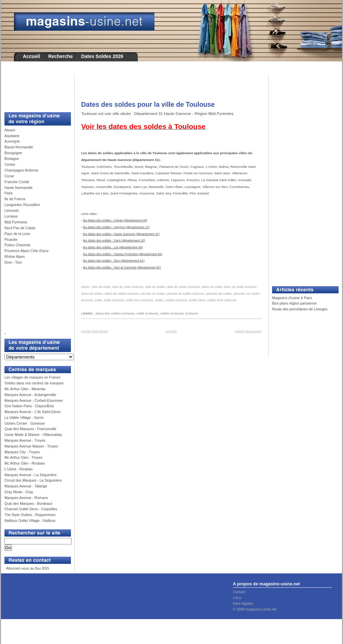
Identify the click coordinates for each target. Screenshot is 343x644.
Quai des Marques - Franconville (30, 429)
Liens (237, 598)
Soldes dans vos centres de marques (34, 383)
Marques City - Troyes (22, 452)
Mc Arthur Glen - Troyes (23, 457)
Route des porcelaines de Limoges (300, 309)
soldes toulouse (172, 313)
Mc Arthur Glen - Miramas (25, 389)
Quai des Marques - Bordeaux (28, 503)
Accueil (31, 56)
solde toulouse (147, 313)
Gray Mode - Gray (19, 492)
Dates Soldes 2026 (102, 56)
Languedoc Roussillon (22, 205)
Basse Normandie (19, 147)
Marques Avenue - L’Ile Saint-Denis (33, 412)
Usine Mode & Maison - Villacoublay (33, 435)
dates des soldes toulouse (115, 313)
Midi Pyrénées (16, 222)
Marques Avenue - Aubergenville (30, 395)
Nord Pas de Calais (20, 228)
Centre (10, 164)
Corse (9, 176)
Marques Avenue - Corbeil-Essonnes (34, 400)
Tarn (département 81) (129, 261)
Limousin (12, 210)
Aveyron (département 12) (132, 227)
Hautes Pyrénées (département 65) (138, 254)
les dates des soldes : (99, 227)
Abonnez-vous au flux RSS (27, 568)
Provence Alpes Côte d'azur (27, 251)
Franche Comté (17, 182)
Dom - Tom (13, 262)
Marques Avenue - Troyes (25, 440)
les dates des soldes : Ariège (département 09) (115, 220)
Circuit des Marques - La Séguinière (33, 480)
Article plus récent (95, 331)
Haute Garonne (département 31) (137, 234)
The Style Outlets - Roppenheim (30, 515)
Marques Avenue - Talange (26, 486)
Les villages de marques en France (32, 377)
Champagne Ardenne (21, 170)
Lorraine (11, 216)
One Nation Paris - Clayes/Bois (29, 406)
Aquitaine (12, 136)
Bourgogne (13, 153)
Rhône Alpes (15, 257)
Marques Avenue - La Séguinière (31, 475)
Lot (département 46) (128, 247)
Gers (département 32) (130, 240)
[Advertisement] (35, 89)
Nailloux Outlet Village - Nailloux (30, 521)
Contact (239, 592)
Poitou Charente (17, 245)
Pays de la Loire (17, 234)
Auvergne (12, 141)
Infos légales (243, 603)
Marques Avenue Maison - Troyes (31, 446)
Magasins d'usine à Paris (292, 298)
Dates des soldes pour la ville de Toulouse (148, 104)
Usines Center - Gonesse (25, 423)
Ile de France (15, 199)
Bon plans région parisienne (294, 303)
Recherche (61, 56)
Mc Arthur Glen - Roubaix (25, 463)
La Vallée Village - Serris (24, 418)
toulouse (192, 313)
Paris (9, 193)
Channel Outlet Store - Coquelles (31, 509)
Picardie (11, 239)
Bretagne (12, 159)
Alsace (10, 130)
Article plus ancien (248, 331)
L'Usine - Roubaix (19, 469)
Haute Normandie (19, 188)
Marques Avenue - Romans (26, 498)
